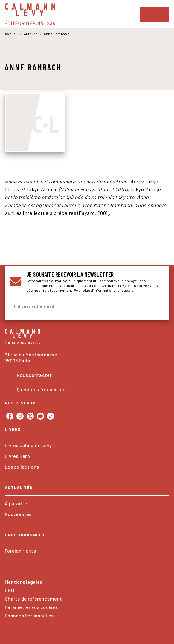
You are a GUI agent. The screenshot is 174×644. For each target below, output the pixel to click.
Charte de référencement (33, 599)
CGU (9, 590)
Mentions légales (23, 582)
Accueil (11, 34)
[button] (87, 445)
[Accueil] (30, 14)
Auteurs (31, 34)
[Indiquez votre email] (80, 306)
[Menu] (155, 14)
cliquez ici (126, 290)
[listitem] (10, 416)
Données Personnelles (29, 615)
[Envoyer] (157, 306)
